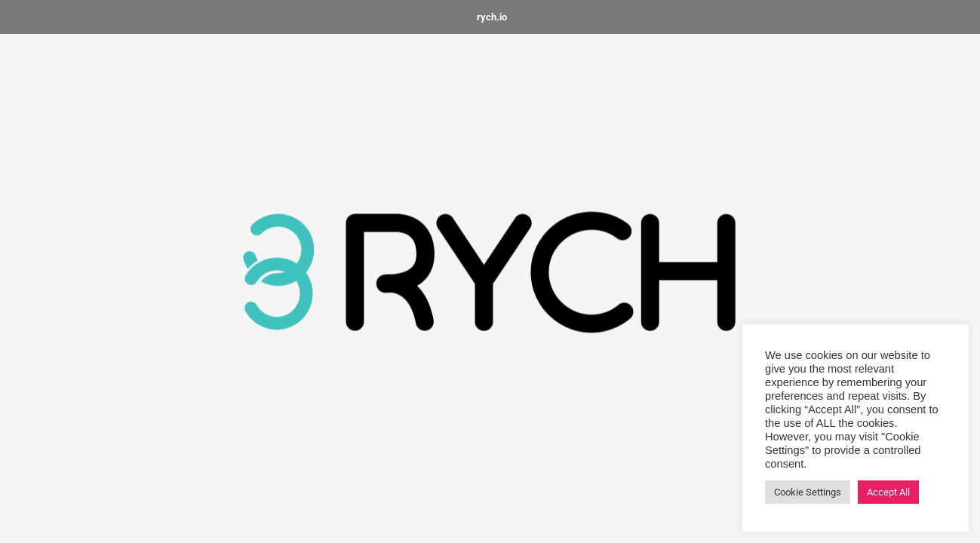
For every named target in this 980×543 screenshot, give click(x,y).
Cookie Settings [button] (808, 492)
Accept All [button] (888, 492)
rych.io (492, 17)
